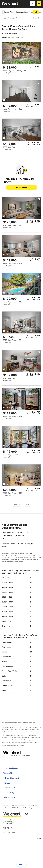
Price (4, 18)
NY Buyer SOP (9, 798)
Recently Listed (13, 37)
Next (28, 505)
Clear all (36, 18)
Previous (17, 505)
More (12, 18)
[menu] (39, 4)
